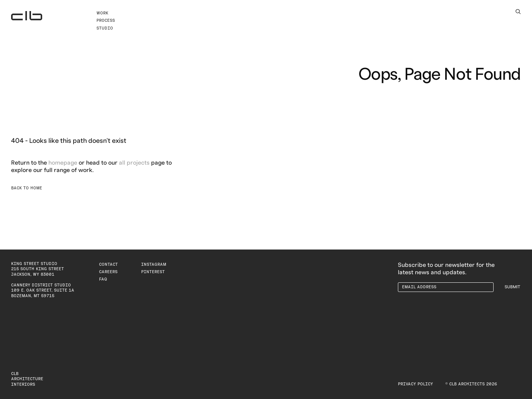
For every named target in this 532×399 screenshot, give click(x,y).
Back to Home (27, 188)
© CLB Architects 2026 (471, 384)
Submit (512, 287)
